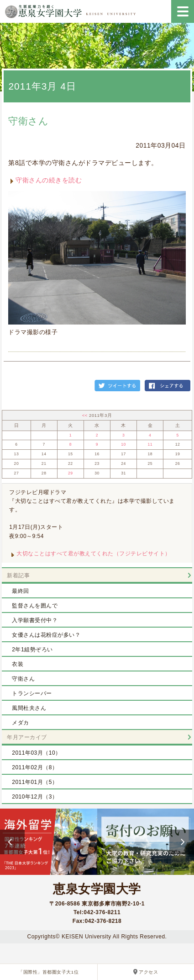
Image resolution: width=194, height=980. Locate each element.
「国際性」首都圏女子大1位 (48, 972)
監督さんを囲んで (35, 606)
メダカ (21, 723)
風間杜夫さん (29, 708)
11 (150, 444)
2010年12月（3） (35, 797)
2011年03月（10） (36, 753)
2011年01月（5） (35, 782)
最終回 (21, 591)
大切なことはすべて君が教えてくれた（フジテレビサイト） (94, 554)
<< (86, 415)
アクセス (148, 972)
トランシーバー (32, 693)
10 (123, 444)
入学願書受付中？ (35, 620)
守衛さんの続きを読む (49, 180)
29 (71, 473)
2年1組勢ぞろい (32, 650)
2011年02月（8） (35, 767)
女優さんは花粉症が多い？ (46, 635)
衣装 (18, 664)
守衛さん (28, 121)
